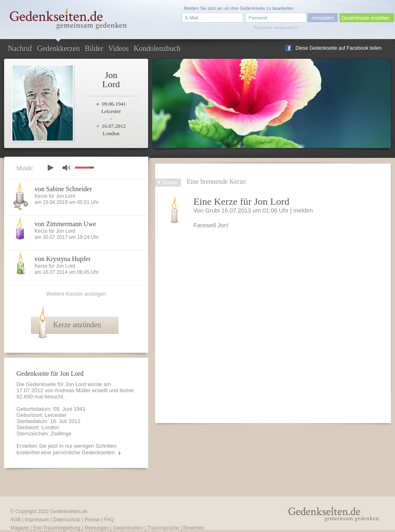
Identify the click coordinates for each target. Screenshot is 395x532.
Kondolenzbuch (157, 49)
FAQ (109, 520)
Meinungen (96, 528)
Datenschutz (67, 520)
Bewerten (194, 528)
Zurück (170, 183)
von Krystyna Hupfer (63, 259)
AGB (15, 520)
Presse (92, 520)
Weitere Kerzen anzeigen (76, 294)
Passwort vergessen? (275, 28)
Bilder (94, 49)
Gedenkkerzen (58, 49)
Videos (118, 49)
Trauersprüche (163, 528)
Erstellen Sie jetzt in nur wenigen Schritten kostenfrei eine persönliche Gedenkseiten (67, 449)
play (50, 168)
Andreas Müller (73, 390)
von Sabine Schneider (63, 189)
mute (66, 168)
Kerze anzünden (77, 325)
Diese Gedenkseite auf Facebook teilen (338, 48)
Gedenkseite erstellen (365, 18)
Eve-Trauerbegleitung (57, 528)
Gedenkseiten (128, 528)
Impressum (37, 520)
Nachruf (20, 49)
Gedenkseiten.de (69, 511)
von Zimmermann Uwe (65, 224)
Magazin (20, 528)
